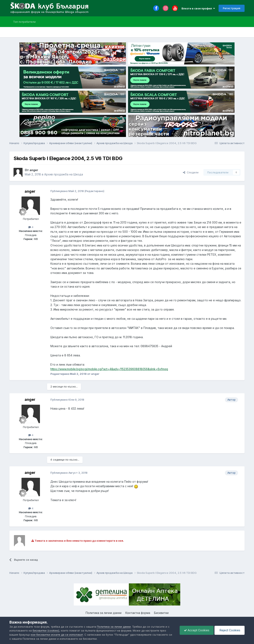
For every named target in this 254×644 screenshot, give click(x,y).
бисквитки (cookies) (46, 630)
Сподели (191, 172)
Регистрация (232, 8)
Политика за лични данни (104, 613)
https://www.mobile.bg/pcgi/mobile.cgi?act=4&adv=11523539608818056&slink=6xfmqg (109, 369)
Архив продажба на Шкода (64, 174)
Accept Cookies (197, 630)
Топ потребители (24, 22)
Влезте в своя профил (198, 8)
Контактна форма (138, 613)
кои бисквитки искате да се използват (57, 635)
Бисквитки (161, 613)
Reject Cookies (230, 630)
